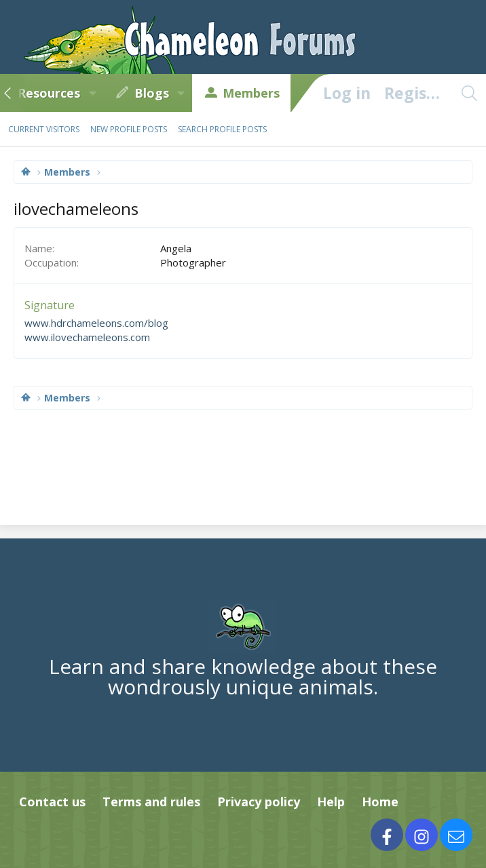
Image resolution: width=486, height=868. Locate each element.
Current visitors (44, 129)
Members (251, 93)
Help (331, 802)
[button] (92, 93)
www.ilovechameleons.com (87, 337)
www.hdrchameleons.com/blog (96, 323)
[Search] (469, 93)
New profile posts (129, 129)
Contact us (52, 802)
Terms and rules (151, 802)
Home (380, 802)
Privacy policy (259, 802)
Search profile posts (222, 129)
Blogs (152, 93)
